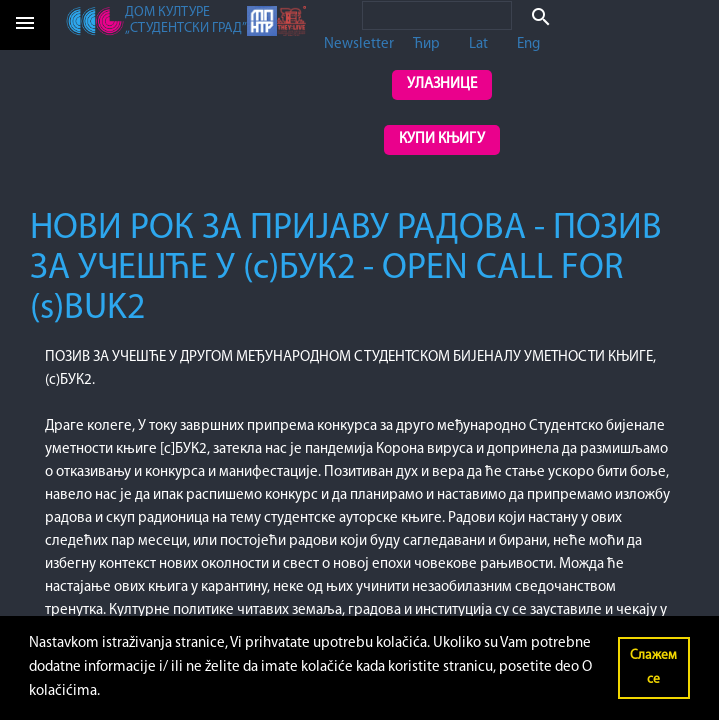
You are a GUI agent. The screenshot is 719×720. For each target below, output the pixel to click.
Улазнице (442, 84)
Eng (528, 44)
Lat (478, 44)
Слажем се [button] (653, 667)
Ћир (426, 44)
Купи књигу (442, 139)
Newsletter (359, 44)
